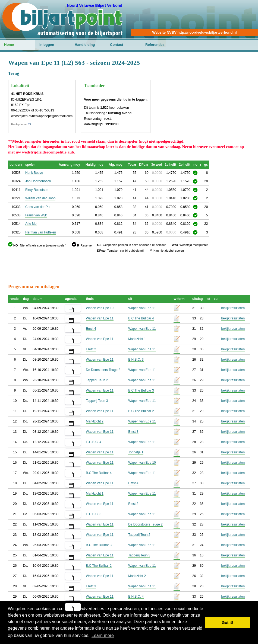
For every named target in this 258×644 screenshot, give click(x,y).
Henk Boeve (34, 173)
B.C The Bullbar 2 (141, 411)
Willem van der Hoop (40, 198)
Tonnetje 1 (136, 452)
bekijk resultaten (233, 308)
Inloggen (47, 45)
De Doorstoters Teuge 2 (103, 370)
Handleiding (85, 45)
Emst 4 (91, 329)
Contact (117, 45)
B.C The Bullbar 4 (141, 318)
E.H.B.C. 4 (94, 442)
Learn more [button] (103, 635)
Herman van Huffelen (41, 232)
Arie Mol (31, 224)
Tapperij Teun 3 (97, 401)
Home (9, 45)
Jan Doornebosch (38, 181)
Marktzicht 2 (95, 421)
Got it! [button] (228, 623)
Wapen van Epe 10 (100, 308)
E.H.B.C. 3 (136, 360)
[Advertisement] (107, 265)
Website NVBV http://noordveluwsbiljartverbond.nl (194, 32)
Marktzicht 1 (137, 339)
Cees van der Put (38, 207)
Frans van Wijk (36, 215)
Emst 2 (91, 349)
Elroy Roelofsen (37, 190)
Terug (14, 73)
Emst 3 (133, 432)
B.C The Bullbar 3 (141, 390)
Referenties (155, 45)
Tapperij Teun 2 (97, 380)
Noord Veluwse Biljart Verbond (95, 5)
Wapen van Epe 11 (142, 308)
